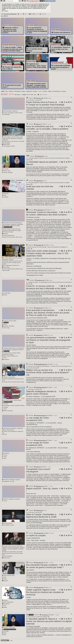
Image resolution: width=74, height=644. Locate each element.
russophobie (20, 430)
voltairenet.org (40, 158)
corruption (11, 261)
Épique (23, 93)
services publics (15, 138)
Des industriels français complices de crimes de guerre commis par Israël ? (45, 568)
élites (15, 553)
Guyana (11, 233)
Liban (9, 172)
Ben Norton (7, 353)
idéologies (12, 481)
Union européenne (12, 433)
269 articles (17, 96)
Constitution (7, 605)
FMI (5, 148)
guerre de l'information (17, 548)
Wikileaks (6, 263)
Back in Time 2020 (50, 1)
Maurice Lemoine (8, 229)
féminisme (6, 481)
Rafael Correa (19, 270)
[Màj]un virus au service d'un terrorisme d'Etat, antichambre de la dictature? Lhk (48, 374)
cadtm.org (38, 126)
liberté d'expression (8, 604)
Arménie (16, 114)
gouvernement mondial (12, 555)
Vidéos (50, 93)
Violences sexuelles (15, 227)
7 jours (24, 96)
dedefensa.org (39, 488)
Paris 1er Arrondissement (10, 14)
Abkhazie (22, 407)
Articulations (18, 93)
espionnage (5, 261)
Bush (5, 270)
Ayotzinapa (5, 232)
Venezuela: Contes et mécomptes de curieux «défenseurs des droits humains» (47, 215)
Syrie (5, 358)
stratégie (6, 350)
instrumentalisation (7, 351)
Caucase (6, 405)
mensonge (21, 550)
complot (9, 550)
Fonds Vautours (14, 143)
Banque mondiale (10, 148)
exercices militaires (8, 402)
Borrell (5, 237)
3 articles (31, 616)
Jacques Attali (7, 383)
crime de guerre (8, 577)
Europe (5, 433)
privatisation (20, 140)
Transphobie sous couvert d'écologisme (38, 472)
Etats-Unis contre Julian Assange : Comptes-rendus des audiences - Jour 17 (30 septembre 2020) (47, 255)
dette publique (7, 138)
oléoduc (20, 402)
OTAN (5, 359)
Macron (6, 174)
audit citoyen (7, 143)
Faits (6, 93)
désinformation (6, 227)
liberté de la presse (14, 263)
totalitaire (4, 550)
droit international (8, 113)
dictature (6, 379)
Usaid (20, 239)
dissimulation (16, 549)
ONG (5, 230)
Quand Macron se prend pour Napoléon (37, 618)
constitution (13, 430)
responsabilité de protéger (15, 232)
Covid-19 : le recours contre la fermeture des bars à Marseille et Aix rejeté (46, 289)
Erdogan (6, 409)
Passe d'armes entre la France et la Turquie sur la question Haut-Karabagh (45, 105)
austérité (8, 140)
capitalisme (5, 141)
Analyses (11, 93)
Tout (35, 96)
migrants (6, 322)
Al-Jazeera (6, 361)
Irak (5, 267)
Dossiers (35, 93)
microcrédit (21, 143)
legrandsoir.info (40, 247)
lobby (13, 577)
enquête (6, 235)
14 (46, 96)
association (11, 328)
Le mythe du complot (36, 537)
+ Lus (40, 93)
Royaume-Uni (16, 267)
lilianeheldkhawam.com (42, 366)
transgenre (17, 481)
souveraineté (7, 430)
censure (10, 549)
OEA (10, 239)
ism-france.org (45, 616)
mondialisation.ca (40, 211)
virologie (4, 552)
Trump (5, 502)
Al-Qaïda (14, 264)
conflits (15, 402)
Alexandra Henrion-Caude (17, 383)
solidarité (6, 328)
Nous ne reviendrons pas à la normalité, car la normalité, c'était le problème (47, 129)
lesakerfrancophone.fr (41, 389)
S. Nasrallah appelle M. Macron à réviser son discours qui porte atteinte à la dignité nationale (49, 623)
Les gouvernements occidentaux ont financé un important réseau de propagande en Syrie (48, 342)
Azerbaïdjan (11, 114)
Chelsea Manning (11, 270)
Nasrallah (10, 174)
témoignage (7, 269)
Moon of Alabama (8, 404)
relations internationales (8, 431)
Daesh (19, 354)
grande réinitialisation (9, 380)
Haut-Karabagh (6, 116)
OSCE (17, 239)
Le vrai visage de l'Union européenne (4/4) (37, 421)
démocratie (12, 629)
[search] (12, 1)
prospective (17, 501)
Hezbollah (6, 171)
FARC (13, 239)
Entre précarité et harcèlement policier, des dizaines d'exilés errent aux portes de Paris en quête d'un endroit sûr (48, 314)
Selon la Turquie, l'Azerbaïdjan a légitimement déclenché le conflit (41, 517)
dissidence (14, 226)
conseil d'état (7, 295)
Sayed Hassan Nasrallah (10, 631)
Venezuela (6, 233)
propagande (15, 351)
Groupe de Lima (11, 230)
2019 (32, 96)
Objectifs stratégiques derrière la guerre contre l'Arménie (41, 394)
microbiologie (12, 379)
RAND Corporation (8, 412)
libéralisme (13, 140)
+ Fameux (45, 93)
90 (29, 96)
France (21, 114)
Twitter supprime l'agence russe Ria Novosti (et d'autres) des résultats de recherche (45, 594)
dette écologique (6, 144)
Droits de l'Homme (8, 224)
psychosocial (7, 559)
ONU (5, 239)
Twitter (5, 609)
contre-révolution (6, 226)
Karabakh (17, 407)
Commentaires (56, 93)
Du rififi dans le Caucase (33, 102)
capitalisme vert (8, 483)
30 (27, 96)
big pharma (17, 380)
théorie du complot (8, 553)
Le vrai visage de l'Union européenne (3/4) (37, 445)
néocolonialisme (20, 350)
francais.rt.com (40, 100)
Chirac (5, 458)
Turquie (6, 114)
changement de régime (8, 356)
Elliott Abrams (11, 237)
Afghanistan (9, 267)
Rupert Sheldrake (8, 558)
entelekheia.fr (39, 337)
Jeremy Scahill (6, 272)
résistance (6, 629)
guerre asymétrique (18, 259)
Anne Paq (6, 324)
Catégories (29, 93)
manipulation (20, 226)
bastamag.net (39, 310)
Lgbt (13, 483)
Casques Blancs (8, 354)
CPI (8, 239)
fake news (18, 230)
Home (3, 93)
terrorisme (21, 351)
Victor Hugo (7, 329)
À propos (63, 93)
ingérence (15, 113)
